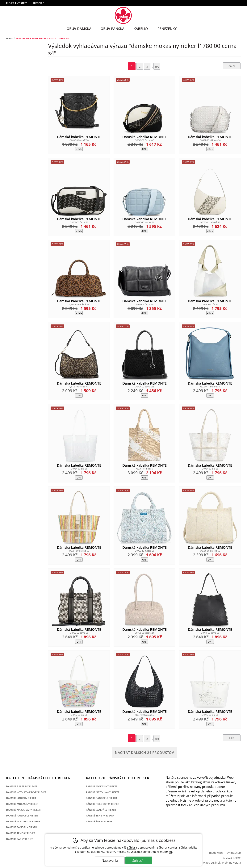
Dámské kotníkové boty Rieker (26, 792)
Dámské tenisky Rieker (21, 833)
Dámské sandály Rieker (21, 827)
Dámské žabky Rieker (20, 839)
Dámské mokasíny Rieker (22, 804)
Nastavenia (110, 861)
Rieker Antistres (17, 3)
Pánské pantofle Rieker (101, 798)
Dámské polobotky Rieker (23, 821)
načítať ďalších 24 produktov (144, 753)
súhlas (131, 847)
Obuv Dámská (79, 29)
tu (171, 852)
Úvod (9, 38)
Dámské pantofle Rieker (22, 816)
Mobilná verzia (231, 863)
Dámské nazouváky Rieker (23, 810)
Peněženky (167, 29)
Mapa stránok (212, 863)
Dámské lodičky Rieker (21, 798)
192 (157, 67)
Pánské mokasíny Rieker (102, 786)
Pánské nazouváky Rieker (103, 792)
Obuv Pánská (113, 29)
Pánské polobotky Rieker (103, 804)
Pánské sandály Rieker (101, 810)
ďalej (232, 66)
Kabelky (141, 29)
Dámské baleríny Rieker (22, 786)
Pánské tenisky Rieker (100, 816)
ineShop (236, 853)
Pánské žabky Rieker (99, 821)
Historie (38, 3)
